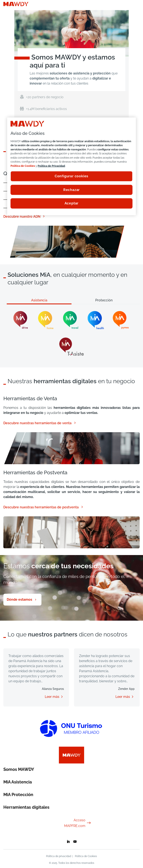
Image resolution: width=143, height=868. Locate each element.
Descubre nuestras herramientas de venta (40, 423)
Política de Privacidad (51, 166)
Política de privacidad (59, 856)
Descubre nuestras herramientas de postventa (44, 507)
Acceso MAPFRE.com (78, 823)
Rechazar (71, 190)
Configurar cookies (71, 176)
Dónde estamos (19, 600)
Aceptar (72, 203)
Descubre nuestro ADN (24, 216)
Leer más (52, 697)
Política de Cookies (86, 856)
